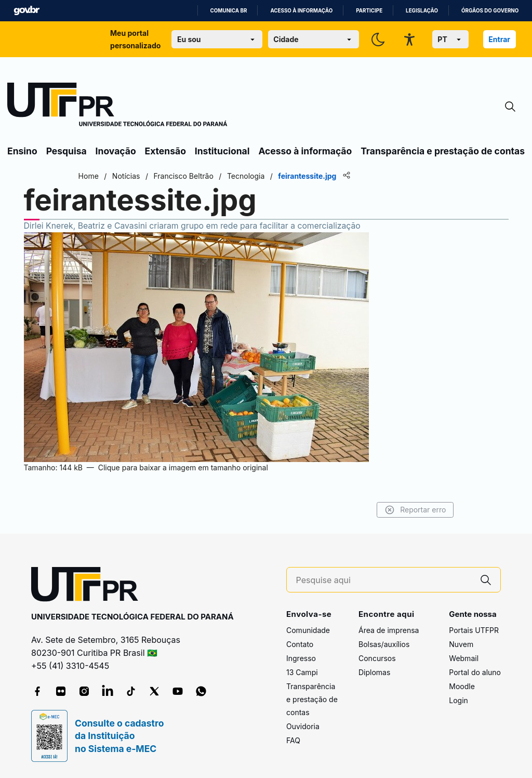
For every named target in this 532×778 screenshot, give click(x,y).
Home (90, 176)
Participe (369, 11)
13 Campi (302, 672)
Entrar (499, 39)
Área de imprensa (389, 630)
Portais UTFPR (474, 630)
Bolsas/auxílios (384, 644)
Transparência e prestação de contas (443, 151)
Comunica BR (229, 11)
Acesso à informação (301, 11)
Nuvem (461, 644)
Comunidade (308, 630)
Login (458, 700)
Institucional (222, 151)
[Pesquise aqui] (384, 580)
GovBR (26, 11)
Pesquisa (66, 151)
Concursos (377, 658)
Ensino (22, 151)
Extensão (165, 151)
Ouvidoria (303, 726)
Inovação (116, 151)
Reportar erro (414, 510)
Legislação (422, 11)
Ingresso (301, 658)
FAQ (293, 740)
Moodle (462, 686)
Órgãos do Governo (490, 11)
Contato (300, 644)
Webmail (464, 658)
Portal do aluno (475, 672)
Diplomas (374, 672)
